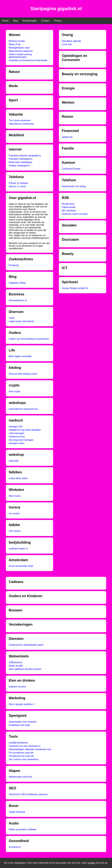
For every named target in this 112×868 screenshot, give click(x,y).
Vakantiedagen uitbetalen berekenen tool (30, 749)
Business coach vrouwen (75, 214)
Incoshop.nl (15, 847)
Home (5, 21)
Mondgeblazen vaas (19, 48)
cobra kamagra (17, 433)
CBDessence (16, 662)
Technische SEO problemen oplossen (28, 794)
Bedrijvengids (30, 21)
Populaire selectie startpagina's (25, 156)
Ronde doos (68, 204)
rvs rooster (14, 513)
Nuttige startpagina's (19, 166)
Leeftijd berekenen (18, 743)
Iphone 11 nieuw (17, 186)
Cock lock (67, 44)
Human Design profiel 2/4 (75, 288)
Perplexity (14, 265)
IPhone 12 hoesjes (18, 183)
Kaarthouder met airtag (74, 186)
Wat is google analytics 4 (22, 704)
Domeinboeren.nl (18, 300)
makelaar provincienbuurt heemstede (28, 60)
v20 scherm (15, 531)
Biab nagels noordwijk (20, 356)
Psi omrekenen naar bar (21, 753)
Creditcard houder (71, 169)
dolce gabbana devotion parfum (25, 669)
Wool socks (15, 496)
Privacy (58, 21)
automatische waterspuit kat (23, 409)
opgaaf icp (67, 137)
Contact (45, 21)
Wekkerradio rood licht (20, 777)
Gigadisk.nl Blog (17, 283)
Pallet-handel (69, 207)
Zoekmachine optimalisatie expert (26, 645)
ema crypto (15, 391)
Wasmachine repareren (21, 51)
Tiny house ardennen (20, 120)
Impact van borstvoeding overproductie (29, 339)
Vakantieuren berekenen (21, 124)
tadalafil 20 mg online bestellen (25, 430)
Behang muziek (17, 41)
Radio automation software (23, 829)
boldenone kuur (17, 437)
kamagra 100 (16, 427)
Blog (16, 21)
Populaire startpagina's (21, 159)
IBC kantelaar (69, 211)
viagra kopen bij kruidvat (21, 321)
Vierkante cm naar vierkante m (25, 746)
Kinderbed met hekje (19, 725)
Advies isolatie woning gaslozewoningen (20, 56)
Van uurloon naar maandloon (24, 759)
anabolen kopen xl (18, 549)
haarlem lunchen (17, 687)
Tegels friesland (17, 812)
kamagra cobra (17, 443)
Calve (12, 318)
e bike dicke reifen (18, 478)
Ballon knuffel (16, 666)
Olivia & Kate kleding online (23, 374)
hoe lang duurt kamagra (21, 440)
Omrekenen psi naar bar (21, 756)
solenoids (14, 461)
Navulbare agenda (71, 41)
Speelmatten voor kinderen (23, 722)
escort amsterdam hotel (21, 566)
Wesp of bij (15, 44)
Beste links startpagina (20, 162)
